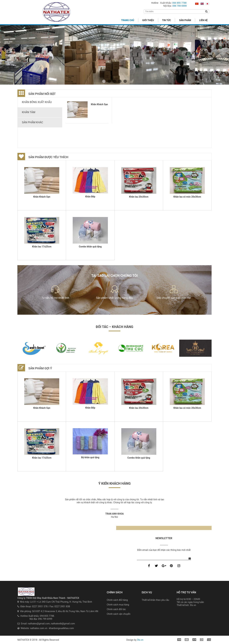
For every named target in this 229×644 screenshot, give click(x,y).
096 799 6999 (180, 6)
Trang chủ (128, 20)
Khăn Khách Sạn (99, 104)
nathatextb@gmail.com (63, 624)
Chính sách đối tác (116, 609)
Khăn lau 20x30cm (139, 197)
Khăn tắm (29, 112)
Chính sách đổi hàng (117, 600)
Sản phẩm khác (33, 122)
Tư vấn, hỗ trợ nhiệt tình (55, 298)
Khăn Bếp (90, 197)
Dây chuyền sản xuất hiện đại (174, 298)
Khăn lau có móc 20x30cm (187, 197)
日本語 (207, 4)
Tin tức (167, 20)
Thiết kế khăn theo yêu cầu (155, 600)
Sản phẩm (185, 20)
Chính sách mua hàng (118, 605)
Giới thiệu (148, 20)
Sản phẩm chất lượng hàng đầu (114, 298)
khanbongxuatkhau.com (62, 628)
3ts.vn (193, 605)
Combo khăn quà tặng (90, 247)
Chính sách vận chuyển (119, 614)
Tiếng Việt (197, 4)
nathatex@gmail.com (39, 624)
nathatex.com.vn (39, 628)
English (202, 4)
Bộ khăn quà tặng (90, 457)
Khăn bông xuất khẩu (37, 102)
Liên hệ (203, 20)
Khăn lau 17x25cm (42, 247)
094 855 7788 (179, 3)
